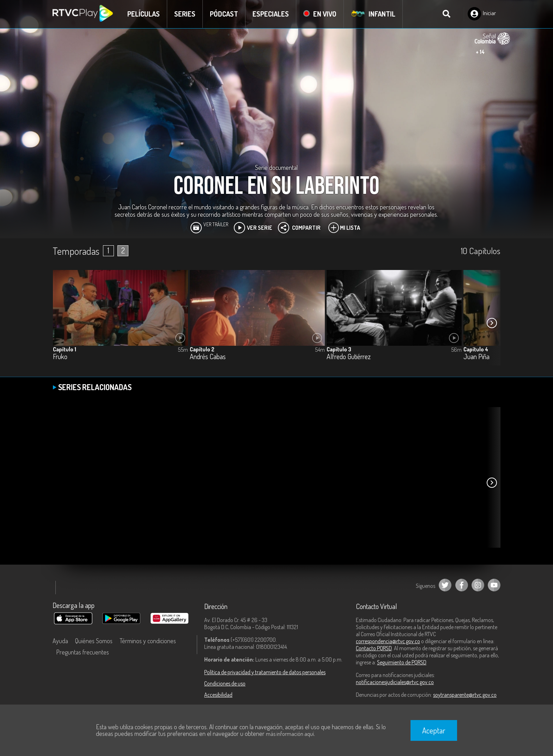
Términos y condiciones (148, 641)
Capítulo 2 (202, 349)
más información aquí (290, 734)
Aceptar (434, 730)
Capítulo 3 (339, 349)
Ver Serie (253, 228)
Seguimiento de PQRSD (402, 662)
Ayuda (60, 641)
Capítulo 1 (65, 349)
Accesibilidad (218, 695)
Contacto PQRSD (374, 648)
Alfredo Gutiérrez (349, 357)
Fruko (60, 357)
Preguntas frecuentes (83, 652)
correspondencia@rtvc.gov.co (388, 641)
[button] (492, 323)
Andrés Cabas (208, 357)
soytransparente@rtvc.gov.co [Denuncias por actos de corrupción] (465, 695)
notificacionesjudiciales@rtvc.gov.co (395, 682)
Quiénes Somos (94, 641)
